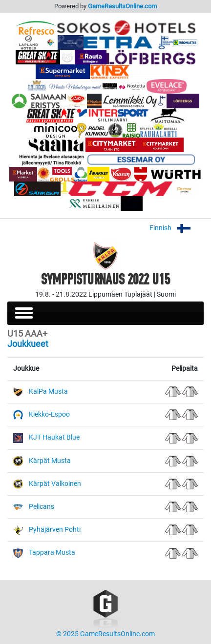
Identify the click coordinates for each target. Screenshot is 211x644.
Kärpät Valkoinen (55, 484)
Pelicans (42, 507)
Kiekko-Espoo (49, 414)
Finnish (177, 228)
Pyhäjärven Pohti (55, 530)
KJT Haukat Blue (54, 437)
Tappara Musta (52, 553)
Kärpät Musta (50, 461)
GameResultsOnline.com (122, 6)
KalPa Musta (48, 392)
